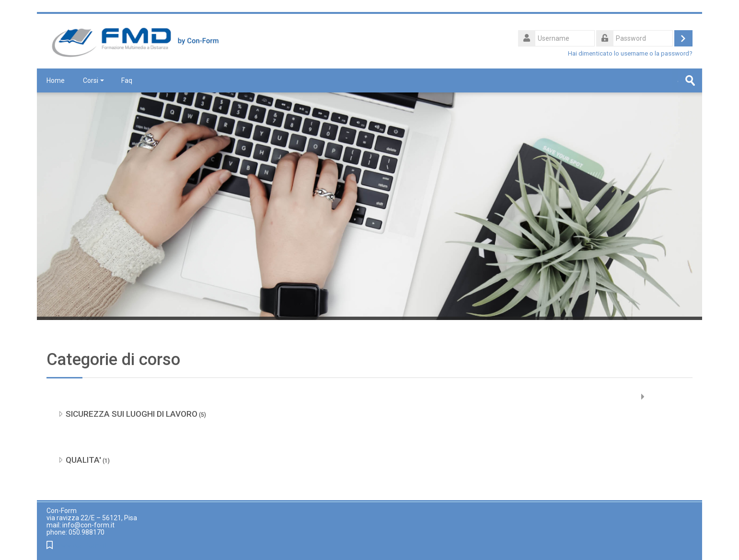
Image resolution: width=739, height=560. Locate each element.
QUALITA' (83, 460)
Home (56, 80)
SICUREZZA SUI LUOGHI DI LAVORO (132, 414)
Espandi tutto (670, 397)
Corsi (93, 80)
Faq (127, 80)
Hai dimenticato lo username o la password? (630, 53)
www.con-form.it (81, 546)
